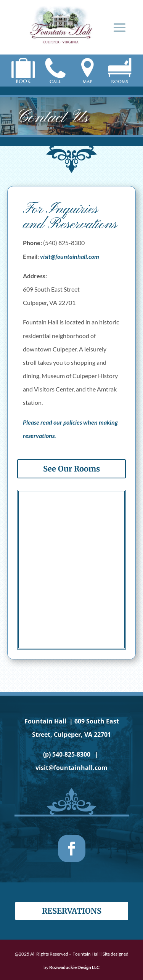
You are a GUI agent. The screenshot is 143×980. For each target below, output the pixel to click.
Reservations (72, 911)
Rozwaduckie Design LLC (74, 967)
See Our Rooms (71, 469)
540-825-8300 (71, 754)
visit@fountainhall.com (70, 256)
